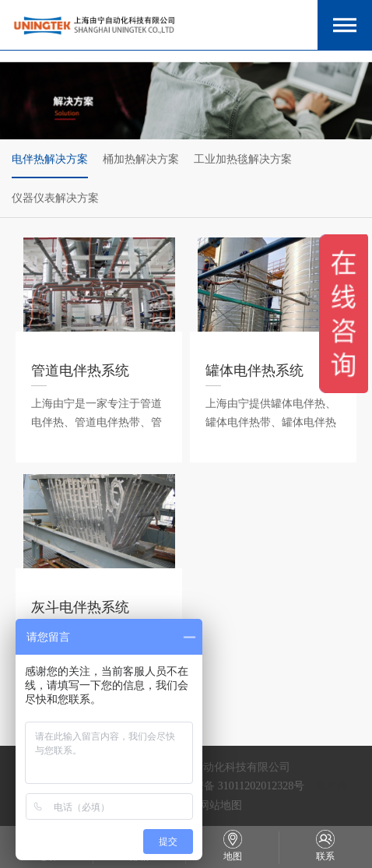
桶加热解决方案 (141, 159)
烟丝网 (332, 786)
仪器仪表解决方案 (55, 198)
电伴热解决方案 (50, 159)
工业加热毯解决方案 (243, 159)
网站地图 (220, 805)
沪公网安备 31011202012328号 (232, 786)
